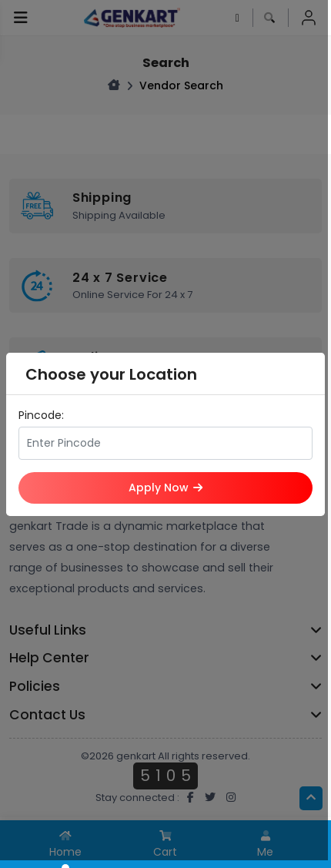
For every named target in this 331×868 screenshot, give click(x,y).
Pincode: (41, 415)
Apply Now (165, 488)
